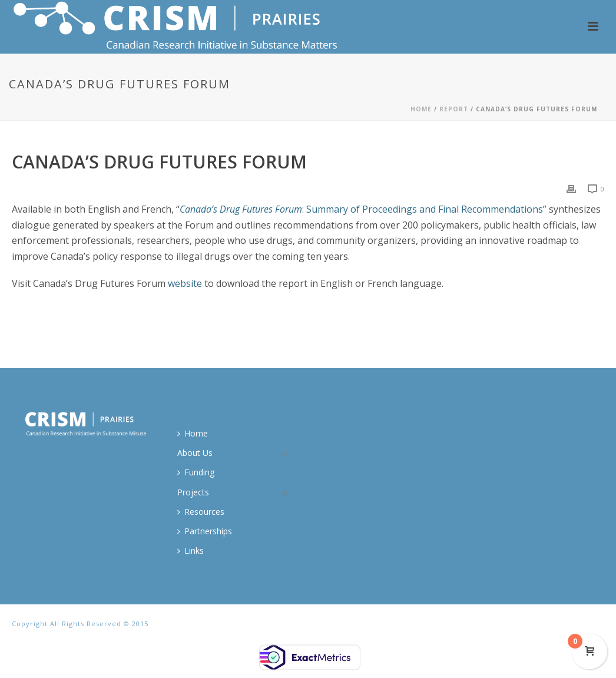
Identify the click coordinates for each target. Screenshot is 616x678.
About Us (195, 453)
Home (421, 109)
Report (454, 109)
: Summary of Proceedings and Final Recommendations (361, 209)
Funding (196, 472)
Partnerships (205, 531)
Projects (193, 492)
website (185, 283)
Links (191, 550)
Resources (201, 512)
